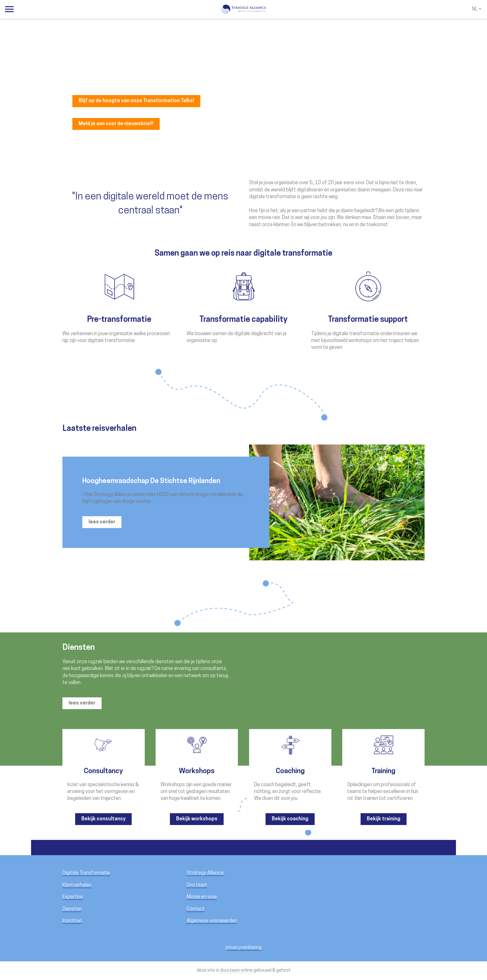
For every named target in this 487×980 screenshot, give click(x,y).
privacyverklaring (243, 948)
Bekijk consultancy (103, 819)
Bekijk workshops (197, 819)
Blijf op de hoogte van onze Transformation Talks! (136, 101)
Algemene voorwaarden (212, 921)
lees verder (102, 522)
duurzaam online (236, 971)
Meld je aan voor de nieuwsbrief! (116, 124)
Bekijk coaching (290, 819)
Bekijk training (384, 819)
